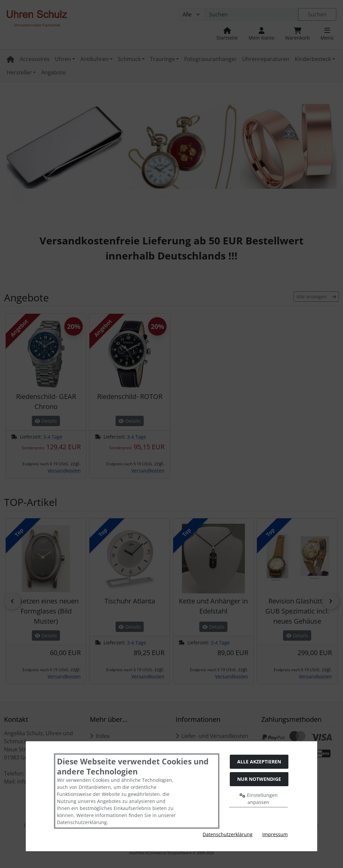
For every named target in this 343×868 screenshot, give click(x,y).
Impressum (275, 834)
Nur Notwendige (259, 779)
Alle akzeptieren (259, 762)
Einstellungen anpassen (259, 799)
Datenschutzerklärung (228, 834)
